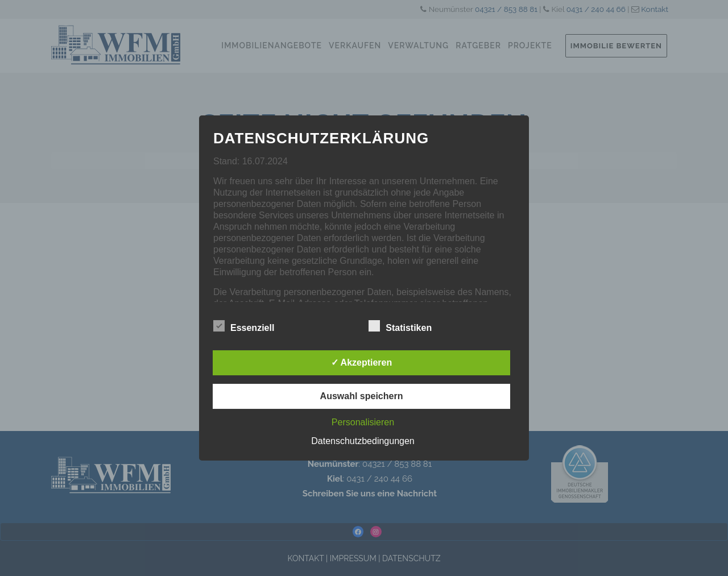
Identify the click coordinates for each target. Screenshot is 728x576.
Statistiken (400, 326)
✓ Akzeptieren (362, 362)
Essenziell (244, 326)
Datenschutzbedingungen (363, 441)
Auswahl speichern (362, 396)
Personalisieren (363, 422)
